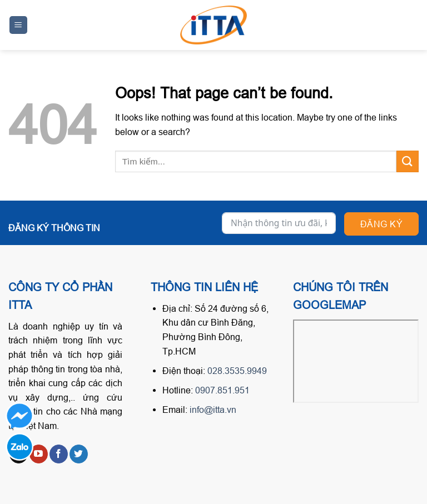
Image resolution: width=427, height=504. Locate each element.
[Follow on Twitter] (79, 454)
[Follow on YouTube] (39, 454)
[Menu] (19, 25)
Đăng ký (381, 224)
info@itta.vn (213, 410)
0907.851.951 (222, 390)
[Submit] (408, 161)
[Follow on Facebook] (59, 454)
